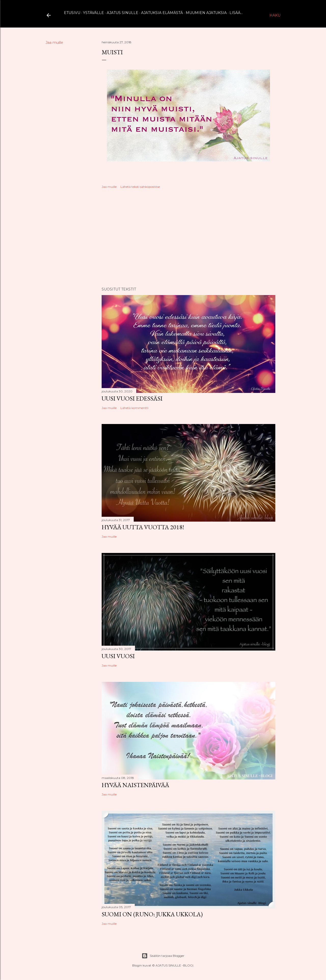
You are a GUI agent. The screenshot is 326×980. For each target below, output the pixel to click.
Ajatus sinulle (123, 13)
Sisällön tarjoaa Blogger (163, 956)
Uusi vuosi (118, 656)
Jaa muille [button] (54, 43)
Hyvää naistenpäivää (135, 785)
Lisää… (236, 13)
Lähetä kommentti (134, 408)
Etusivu (72, 13)
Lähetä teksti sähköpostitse (140, 187)
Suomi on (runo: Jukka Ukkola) (152, 914)
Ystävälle (93, 13)
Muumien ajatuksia (206, 13)
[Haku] (275, 15)
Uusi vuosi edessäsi (132, 398)
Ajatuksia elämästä (162, 13)
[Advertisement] (188, 239)
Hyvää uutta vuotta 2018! (143, 527)
